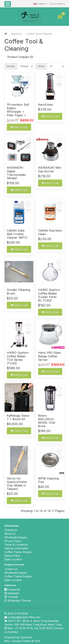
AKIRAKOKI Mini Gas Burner (50, 169)
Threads (11, 597)
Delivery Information (17, 548)
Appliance (17, 34)
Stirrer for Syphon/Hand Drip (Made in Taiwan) (17, 484)
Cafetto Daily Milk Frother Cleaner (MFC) (17, 234)
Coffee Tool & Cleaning (39, 34)
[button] (8, 4)
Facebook (12, 590)
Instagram (12, 593)
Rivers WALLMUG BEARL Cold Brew (47, 421)
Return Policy (12, 556)
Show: (41, 66)
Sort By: (11, 66)
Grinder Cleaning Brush (18, 292)
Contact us (11, 530)
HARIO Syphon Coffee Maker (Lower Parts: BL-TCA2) (49, 295)
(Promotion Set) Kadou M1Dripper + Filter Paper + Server (18, 110)
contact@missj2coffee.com (24, 617)
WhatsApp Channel (18, 600)
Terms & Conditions (16, 545)
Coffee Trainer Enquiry (18, 552)
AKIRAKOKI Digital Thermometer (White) (16, 173)
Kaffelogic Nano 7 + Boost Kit (18, 417)
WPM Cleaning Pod (48, 480)
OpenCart (26, 637)
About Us (10, 534)
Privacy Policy (13, 541)
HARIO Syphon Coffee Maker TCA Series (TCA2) (18, 358)
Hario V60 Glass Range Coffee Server (49, 356)
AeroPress (46, 105)
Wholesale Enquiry (16, 537)
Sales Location (13, 559)
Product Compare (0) (21, 57)
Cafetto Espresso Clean (50, 232)
